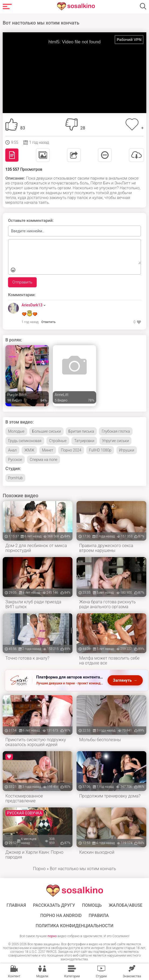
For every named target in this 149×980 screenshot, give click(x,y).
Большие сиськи (46, 431)
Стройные (58, 441)
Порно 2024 (71, 450)
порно (52, 936)
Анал (12, 450)
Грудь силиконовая (25, 441)
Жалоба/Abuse (125, 905)
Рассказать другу (54, 905)
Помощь (92, 905)
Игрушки (127, 450)
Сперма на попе (44, 460)
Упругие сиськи (116, 441)
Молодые (16, 431)
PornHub (15, 478)
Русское (15, 460)
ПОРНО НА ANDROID (61, 916)
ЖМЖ (29, 450)
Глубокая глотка (116, 431)
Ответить (48, 322)
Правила (99, 916)
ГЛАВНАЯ (16, 905)
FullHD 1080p (100, 450)
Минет (48, 450)
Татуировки (84, 441)
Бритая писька (81, 431)
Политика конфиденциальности (74, 926)
